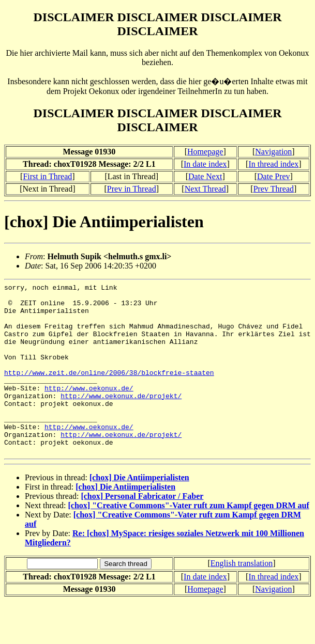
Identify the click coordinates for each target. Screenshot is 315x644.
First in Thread (47, 176)
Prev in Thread (132, 189)
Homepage (205, 152)
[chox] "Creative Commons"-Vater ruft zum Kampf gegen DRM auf (189, 539)
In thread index (273, 164)
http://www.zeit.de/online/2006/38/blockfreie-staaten (109, 391)
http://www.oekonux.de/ (89, 410)
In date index (205, 164)
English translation (242, 597)
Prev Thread (274, 189)
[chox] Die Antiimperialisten (139, 512)
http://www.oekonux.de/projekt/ (121, 419)
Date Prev (274, 176)
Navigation (273, 152)
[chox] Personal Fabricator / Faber (142, 530)
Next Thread (205, 189)
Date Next (205, 176)
